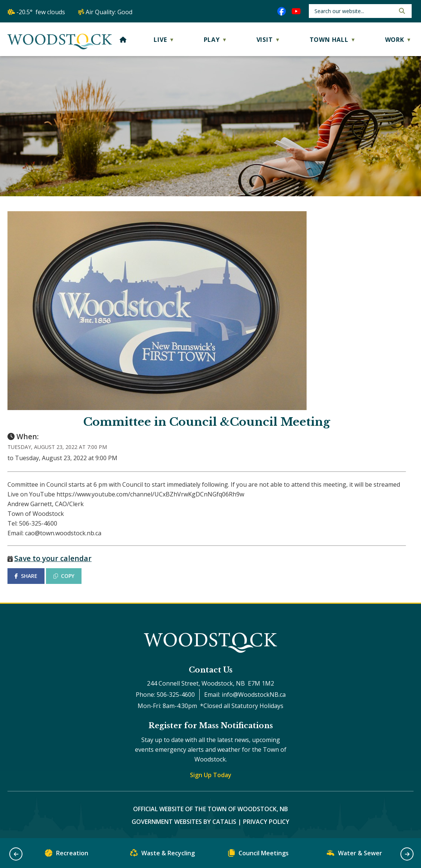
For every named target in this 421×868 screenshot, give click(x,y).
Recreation (67, 855)
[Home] (123, 40)
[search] (354, 11)
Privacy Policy (266, 822)
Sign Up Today (211, 775)
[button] (401, 11)
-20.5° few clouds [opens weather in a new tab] (41, 12)
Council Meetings (258, 855)
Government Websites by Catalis (184, 822)
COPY (64, 576)
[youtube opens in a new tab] (296, 11)
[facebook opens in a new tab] (282, 11)
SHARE (26, 576)
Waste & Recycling (162, 855)
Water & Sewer (354, 855)
